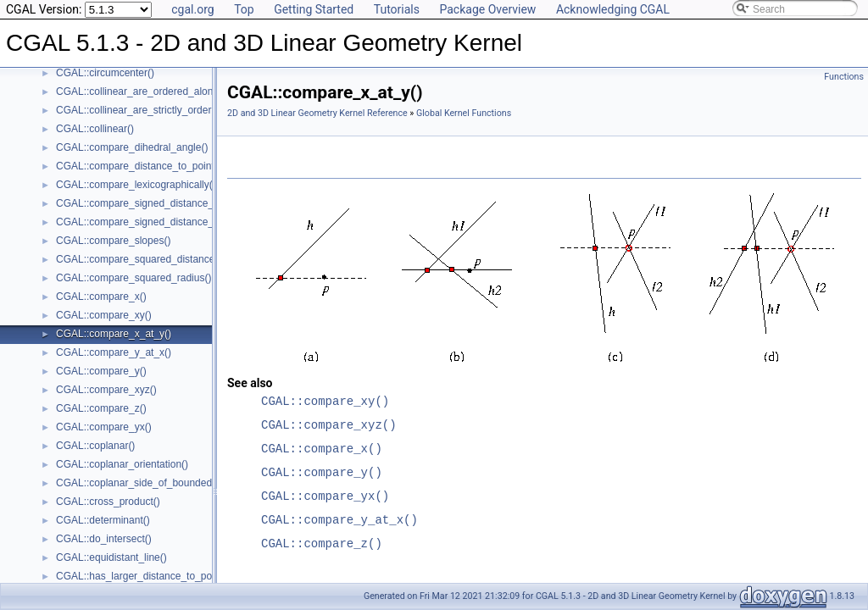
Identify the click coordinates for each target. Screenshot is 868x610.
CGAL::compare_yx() (104, 427)
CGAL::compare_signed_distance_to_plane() (158, 222)
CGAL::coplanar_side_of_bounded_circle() (152, 483)
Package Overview (487, 9)
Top (244, 9)
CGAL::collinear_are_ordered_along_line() (151, 91)
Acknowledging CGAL (613, 9)
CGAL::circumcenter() (105, 73)
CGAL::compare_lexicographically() (136, 185)
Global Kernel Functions (464, 113)
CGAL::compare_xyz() (106, 390)
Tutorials (397, 9)
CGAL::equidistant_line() (111, 557)
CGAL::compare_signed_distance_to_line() (153, 203)
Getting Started (314, 9)
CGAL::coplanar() (95, 446)
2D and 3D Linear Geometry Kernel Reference (317, 113)
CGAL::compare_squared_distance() (139, 259)
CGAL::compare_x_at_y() (114, 334)
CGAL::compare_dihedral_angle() (132, 147)
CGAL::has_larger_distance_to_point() (143, 576)
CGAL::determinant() (103, 520)
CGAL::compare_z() (101, 408)
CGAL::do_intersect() (104, 539)
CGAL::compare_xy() (104, 315)
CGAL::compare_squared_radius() (134, 278)
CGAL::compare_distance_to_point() (139, 166)
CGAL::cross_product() (108, 502)
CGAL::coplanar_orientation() (122, 464)
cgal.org (192, 9)
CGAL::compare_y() (101, 371)
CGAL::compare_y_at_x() (114, 352)
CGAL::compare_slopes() (113, 241)
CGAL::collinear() (95, 129)
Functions (844, 77)
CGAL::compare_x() (101, 297)
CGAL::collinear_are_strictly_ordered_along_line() (169, 110)
